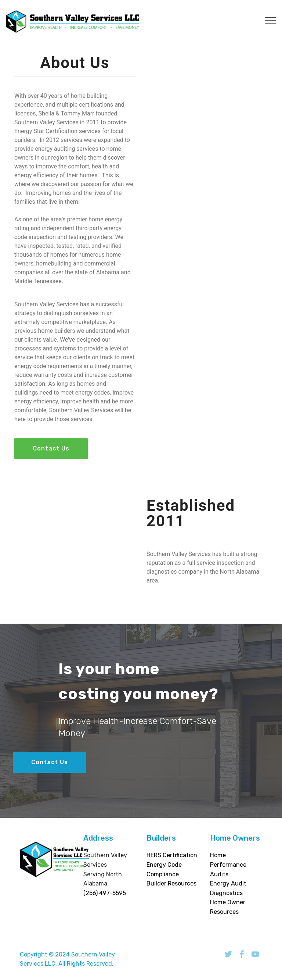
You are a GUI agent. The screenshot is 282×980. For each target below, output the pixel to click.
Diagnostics (226, 893)
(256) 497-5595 (105, 893)
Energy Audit (228, 883)
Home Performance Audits (228, 865)
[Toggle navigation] (270, 20)
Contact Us (51, 448)
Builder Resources (171, 883)
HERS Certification (172, 855)
